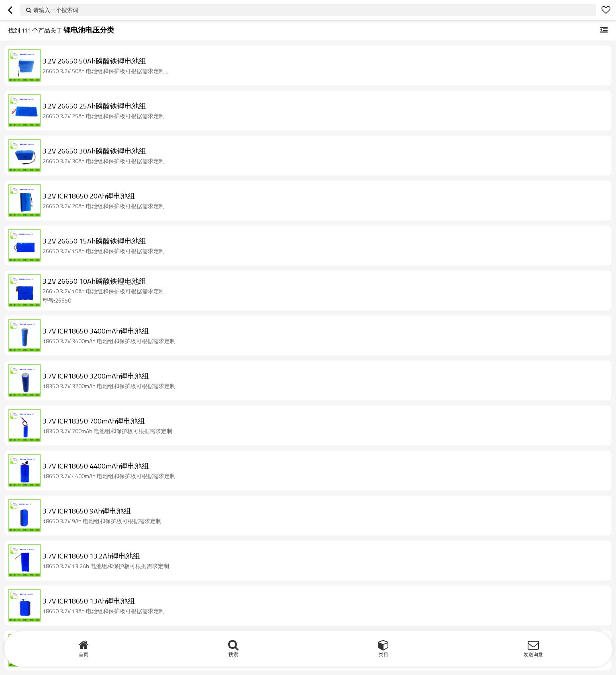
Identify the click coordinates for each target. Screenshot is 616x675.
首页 (84, 654)
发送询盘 (533, 654)
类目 (383, 654)
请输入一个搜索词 (56, 10)
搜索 (233, 654)
